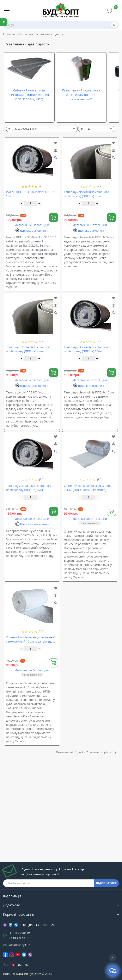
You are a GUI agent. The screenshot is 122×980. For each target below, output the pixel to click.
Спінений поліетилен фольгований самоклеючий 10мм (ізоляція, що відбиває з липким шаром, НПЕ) (31, 641)
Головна (9, 34)
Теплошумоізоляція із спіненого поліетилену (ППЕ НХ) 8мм (29, 488)
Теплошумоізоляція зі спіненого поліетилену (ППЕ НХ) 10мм (86, 349)
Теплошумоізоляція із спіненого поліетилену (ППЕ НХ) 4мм (29, 349)
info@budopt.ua (19, 945)
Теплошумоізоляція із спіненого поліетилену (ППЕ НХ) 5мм (86, 194)
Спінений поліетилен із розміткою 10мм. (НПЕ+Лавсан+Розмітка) (88, 488)
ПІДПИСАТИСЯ (106, 883)
